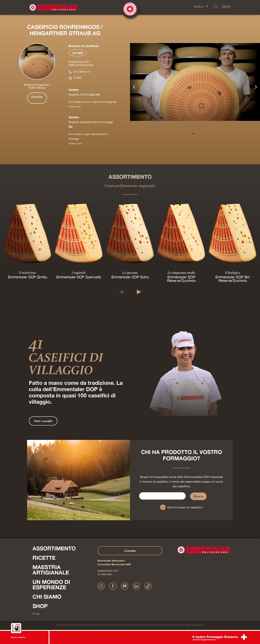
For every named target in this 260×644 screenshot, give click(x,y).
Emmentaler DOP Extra (130, 277)
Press (36, 614)
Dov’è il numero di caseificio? (185, 507)
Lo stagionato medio (181, 273)
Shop (40, 606)
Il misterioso (27, 273)
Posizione (37, 97)
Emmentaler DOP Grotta (28, 277)
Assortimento (54, 548)
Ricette (44, 558)
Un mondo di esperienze (51, 585)
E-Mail (77, 78)
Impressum (85, 625)
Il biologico (233, 273)
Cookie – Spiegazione (193, 625)
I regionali (79, 273)
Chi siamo (47, 597)
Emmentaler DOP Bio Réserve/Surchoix (233, 279)
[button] (134, 87)
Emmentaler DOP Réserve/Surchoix (181, 279)
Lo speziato (130, 273)
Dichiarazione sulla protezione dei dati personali (115, 625)
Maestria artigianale (51, 570)
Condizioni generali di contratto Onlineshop (160, 625)
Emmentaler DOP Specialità (79, 277)
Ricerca (198, 496)
